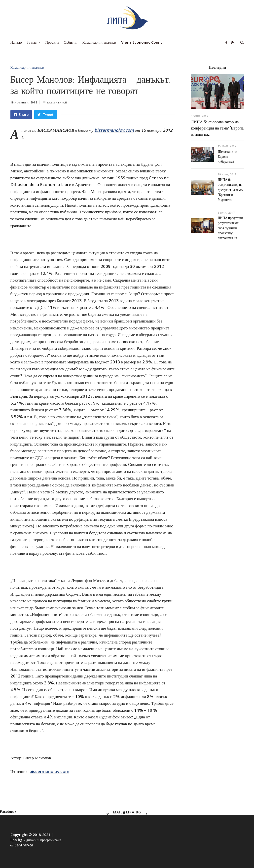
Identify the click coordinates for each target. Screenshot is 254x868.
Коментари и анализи (27, 67)
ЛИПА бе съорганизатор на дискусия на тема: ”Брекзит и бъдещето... (230, 189)
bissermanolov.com (114, 130)
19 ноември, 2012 (24, 102)
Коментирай (57, 102)
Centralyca (24, 845)
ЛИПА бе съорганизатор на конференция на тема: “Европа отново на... (217, 128)
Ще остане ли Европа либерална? (227, 156)
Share (21, 114)
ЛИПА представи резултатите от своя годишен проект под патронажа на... (230, 227)
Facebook (8, 812)
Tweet (46, 114)
